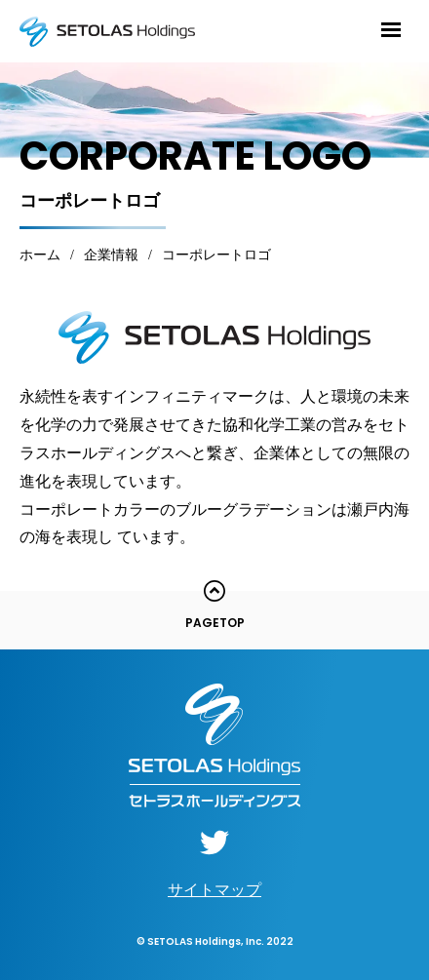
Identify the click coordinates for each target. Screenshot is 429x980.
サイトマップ (214, 890)
